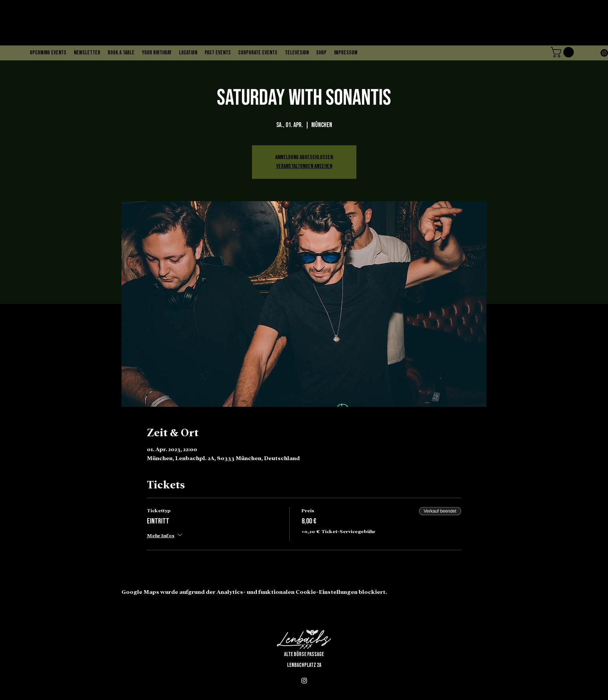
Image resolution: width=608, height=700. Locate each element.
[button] (563, 52)
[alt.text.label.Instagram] (604, 53)
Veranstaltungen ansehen (304, 166)
